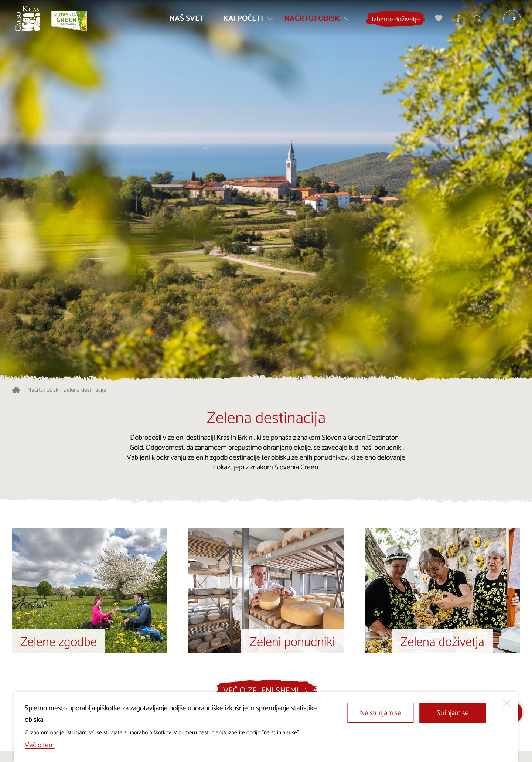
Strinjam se (453, 713)
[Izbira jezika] (510, 21)
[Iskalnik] (475, 21)
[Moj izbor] (437, 21)
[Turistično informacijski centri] (456, 21)
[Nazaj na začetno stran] (30, 21)
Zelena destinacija (85, 390)
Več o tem (40, 745)
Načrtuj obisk (43, 390)
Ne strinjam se (381, 713)
